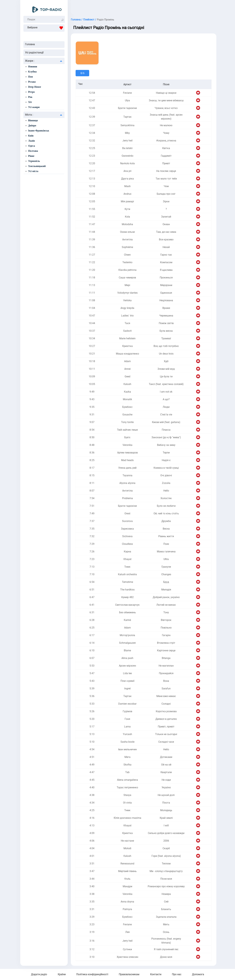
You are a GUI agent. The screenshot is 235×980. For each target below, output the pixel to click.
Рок (30, 97)
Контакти (156, 974)
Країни (62, 974)
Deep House (35, 87)
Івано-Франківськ (39, 131)
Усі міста (33, 171)
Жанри (30, 61)
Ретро (31, 92)
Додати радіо (39, 974)
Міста (29, 115)
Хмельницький (37, 166)
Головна (30, 44)
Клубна (32, 72)
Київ (31, 136)
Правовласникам (129, 974)
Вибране (46, 28)
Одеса (32, 146)
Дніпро (32, 125)
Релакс (32, 82)
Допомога (198, 974)
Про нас (177, 974)
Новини (33, 67)
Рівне (31, 156)
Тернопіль (34, 161)
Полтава (33, 151)
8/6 (82, 73)
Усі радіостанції (34, 53)
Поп (31, 77)
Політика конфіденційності (92, 974)
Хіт (30, 102)
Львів (31, 141)
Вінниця (33, 120)
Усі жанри (34, 107)
